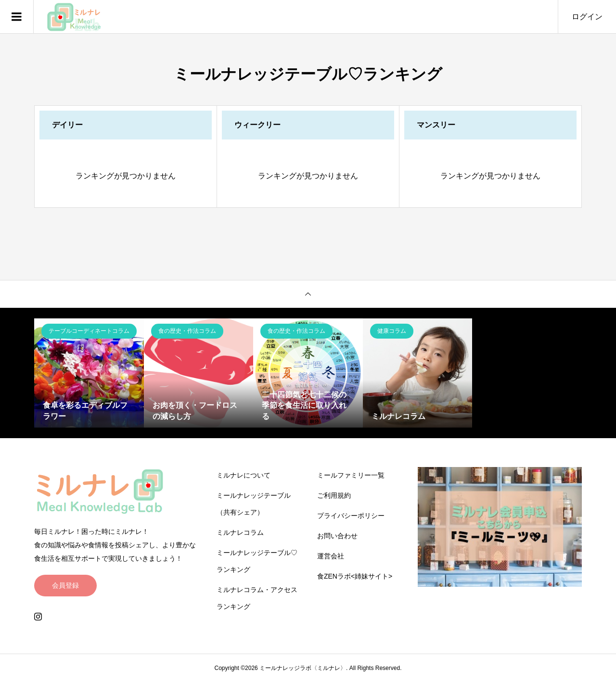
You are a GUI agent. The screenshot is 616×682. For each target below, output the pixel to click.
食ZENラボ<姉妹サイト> (355, 576)
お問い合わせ (337, 536)
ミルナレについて (244, 475)
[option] (89, 373)
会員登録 (65, 585)
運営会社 (331, 556)
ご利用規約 (334, 495)
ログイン (587, 17)
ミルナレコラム (240, 532)
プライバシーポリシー (351, 516)
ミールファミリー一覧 (351, 475)
